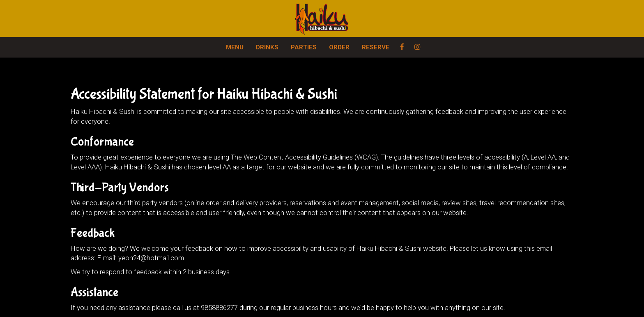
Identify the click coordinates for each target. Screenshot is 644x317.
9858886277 (219, 308)
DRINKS (267, 47)
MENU (235, 47)
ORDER (339, 47)
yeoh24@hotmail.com (151, 258)
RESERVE (376, 47)
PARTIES (304, 47)
